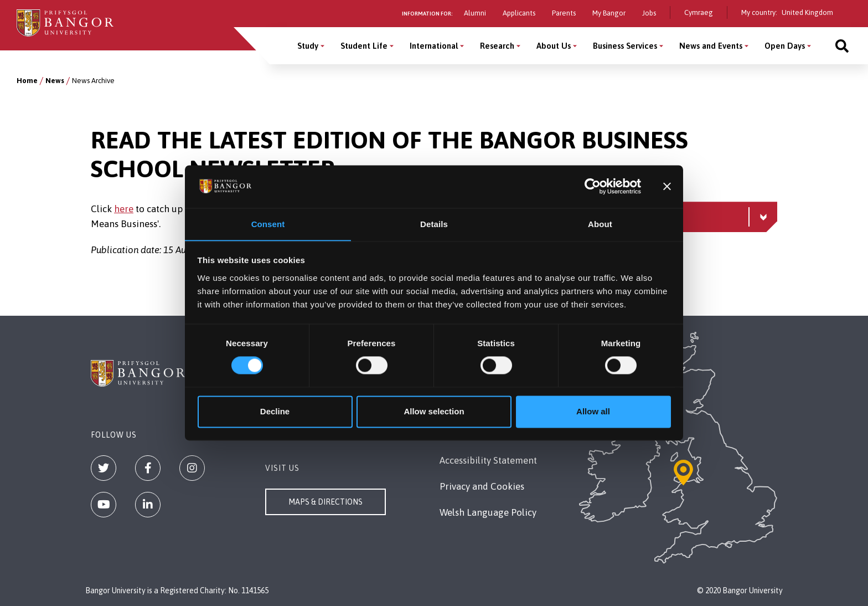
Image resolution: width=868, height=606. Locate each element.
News (55, 81)
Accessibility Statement (488, 460)
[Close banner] (667, 186)
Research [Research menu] (497, 46)
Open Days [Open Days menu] (785, 46)
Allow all (593, 412)
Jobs (649, 13)
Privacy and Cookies (482, 486)
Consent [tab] (268, 224)
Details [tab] (434, 224)
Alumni (475, 13)
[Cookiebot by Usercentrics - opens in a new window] (593, 186)
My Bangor (609, 13)
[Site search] (842, 46)
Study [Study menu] (308, 46)
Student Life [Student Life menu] (364, 46)
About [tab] (600, 224)
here (124, 209)
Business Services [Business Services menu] (625, 46)
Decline (275, 412)
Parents (564, 13)
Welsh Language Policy (488, 512)
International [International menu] (434, 46)
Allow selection (434, 412)
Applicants (519, 13)
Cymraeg (699, 12)
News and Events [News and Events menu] (711, 46)
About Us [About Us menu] (554, 46)
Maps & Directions (325, 502)
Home (27, 81)
